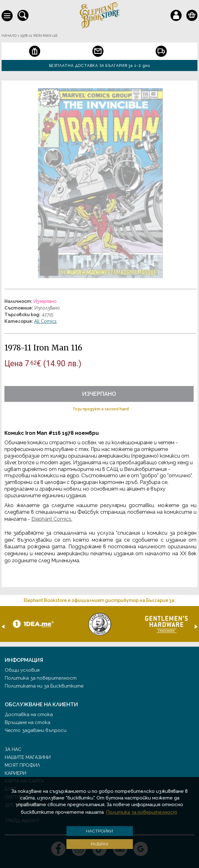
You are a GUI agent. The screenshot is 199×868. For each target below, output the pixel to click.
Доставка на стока (29, 715)
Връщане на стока (28, 722)
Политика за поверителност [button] (142, 812)
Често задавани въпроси (36, 730)
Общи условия (22, 670)
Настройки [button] (99, 831)
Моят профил (22, 765)
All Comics (45, 321)
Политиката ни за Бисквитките (44, 686)
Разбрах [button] (100, 844)
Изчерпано (99, 394)
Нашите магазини (28, 757)
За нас (13, 749)
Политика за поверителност (41, 678)
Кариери (16, 773)
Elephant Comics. (52, 519)
